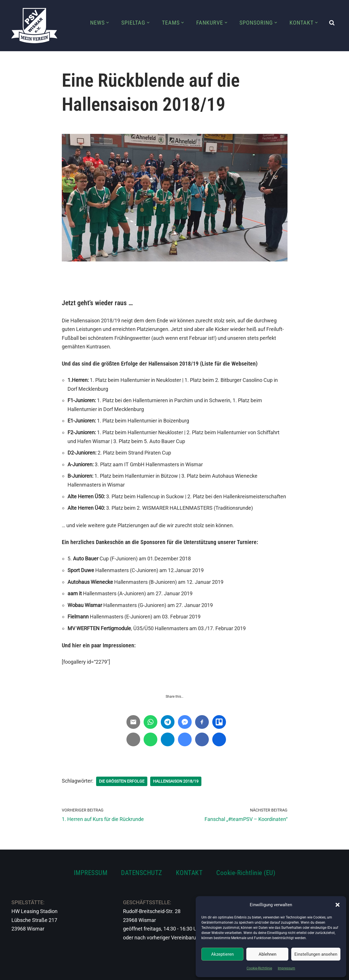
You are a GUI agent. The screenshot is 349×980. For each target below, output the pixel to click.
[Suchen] (332, 23)
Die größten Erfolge (122, 781)
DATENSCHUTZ (142, 873)
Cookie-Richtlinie (259, 968)
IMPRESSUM (91, 873)
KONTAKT (189, 873)
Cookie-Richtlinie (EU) (246, 873)
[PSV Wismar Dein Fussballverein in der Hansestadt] (34, 26)
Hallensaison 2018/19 (176, 781)
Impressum (286, 968)
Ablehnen (267, 954)
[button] (338, 905)
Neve (17, 972)
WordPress (75, 972)
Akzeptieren (222, 954)
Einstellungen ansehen (316, 954)
